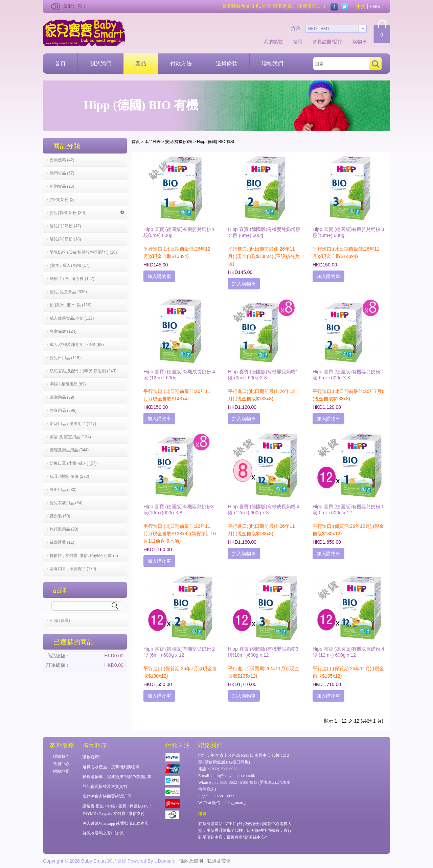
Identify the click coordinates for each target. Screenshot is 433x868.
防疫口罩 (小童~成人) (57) (73, 463)
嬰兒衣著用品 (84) (66, 503)
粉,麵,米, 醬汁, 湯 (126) (71, 305)
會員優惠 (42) (62, 160)
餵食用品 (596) (63, 410)
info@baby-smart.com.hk (234, 776)
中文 (361, 6)
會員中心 (61, 764)
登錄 (338, 42)
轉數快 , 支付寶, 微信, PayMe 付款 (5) (84, 556)
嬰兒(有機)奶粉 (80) (87, 213)
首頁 (60, 63)
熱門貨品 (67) (62, 173)
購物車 (360, 42)
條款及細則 (191, 861)
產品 (141, 63)
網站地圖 (61, 771)
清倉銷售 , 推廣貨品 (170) (73, 569)
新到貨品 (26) (62, 186)
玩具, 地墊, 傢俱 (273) (70, 476)
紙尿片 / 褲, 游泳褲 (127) (72, 279)
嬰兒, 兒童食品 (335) (68, 292)
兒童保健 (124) (63, 331)
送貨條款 (227, 63)
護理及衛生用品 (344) (69, 450)
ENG (375, 6)
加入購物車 (159, 276)
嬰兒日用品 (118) (65, 358)
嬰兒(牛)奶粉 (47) (65, 226)
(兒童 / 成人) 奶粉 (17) (70, 265)
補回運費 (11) (62, 542)
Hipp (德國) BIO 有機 (216, 142)
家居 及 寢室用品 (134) (70, 437)
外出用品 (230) (63, 490)
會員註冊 (322, 42)
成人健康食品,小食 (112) (72, 318)
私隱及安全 (219, 861)
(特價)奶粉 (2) (62, 200)
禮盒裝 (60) (60, 516)
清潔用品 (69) (62, 397)
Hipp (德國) (60, 620)
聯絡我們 (272, 63)
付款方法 (181, 63)
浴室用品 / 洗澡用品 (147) (73, 424)
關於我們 (100, 63)
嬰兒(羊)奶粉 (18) (65, 239)
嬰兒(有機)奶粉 (179, 142)
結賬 (298, 42)
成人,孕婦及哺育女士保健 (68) (77, 345)
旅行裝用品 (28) (64, 529)
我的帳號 (273, 42)
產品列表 (153, 142)
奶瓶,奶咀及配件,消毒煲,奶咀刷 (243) (83, 371)
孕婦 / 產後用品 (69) (68, 384)
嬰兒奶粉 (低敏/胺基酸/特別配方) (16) (83, 252)
